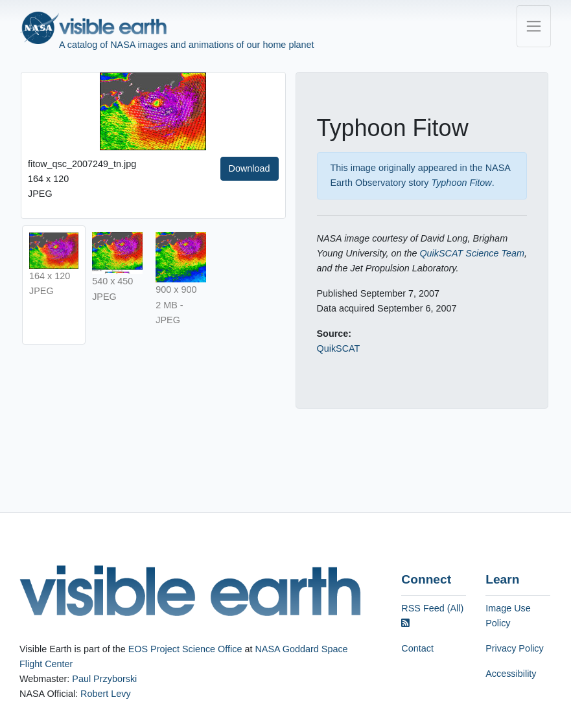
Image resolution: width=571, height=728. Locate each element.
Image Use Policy (508, 616)
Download (250, 168)
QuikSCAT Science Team (472, 253)
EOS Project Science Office (185, 649)
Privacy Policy (515, 648)
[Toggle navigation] (534, 26)
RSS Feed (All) (432, 615)
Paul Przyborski (104, 679)
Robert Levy (106, 694)
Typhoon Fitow (461, 183)
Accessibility (511, 674)
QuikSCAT (339, 348)
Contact (417, 648)
